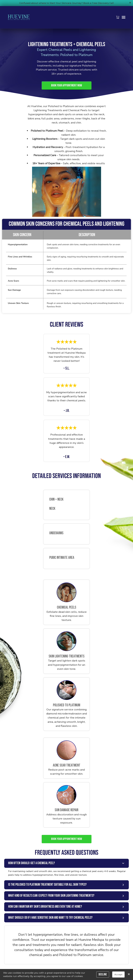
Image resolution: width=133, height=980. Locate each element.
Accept (118, 974)
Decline (103, 974)
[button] (118, 17)
